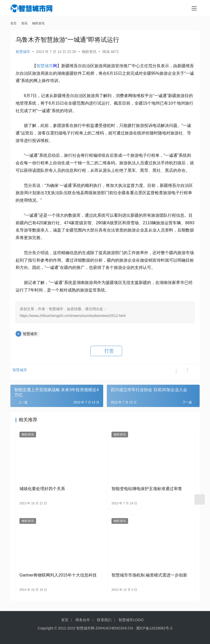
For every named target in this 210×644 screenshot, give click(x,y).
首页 (13, 23)
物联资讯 (89, 52)
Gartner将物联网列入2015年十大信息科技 (58, 575)
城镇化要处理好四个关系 (42, 489)
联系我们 (104, 620)
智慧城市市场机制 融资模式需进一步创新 (149, 575)
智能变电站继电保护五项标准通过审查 (147, 489)
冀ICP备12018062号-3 (154, 628)
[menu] (194, 8)
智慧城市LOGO (131, 620)
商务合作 (83, 620)
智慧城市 (23, 52)
